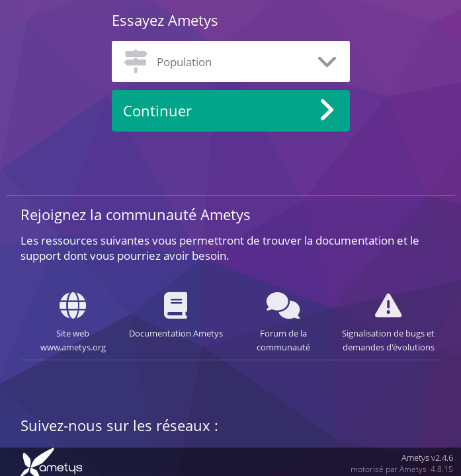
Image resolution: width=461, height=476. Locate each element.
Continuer (157, 111)
